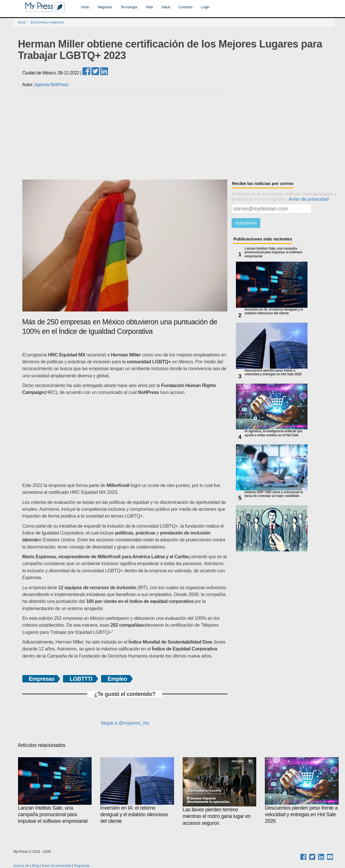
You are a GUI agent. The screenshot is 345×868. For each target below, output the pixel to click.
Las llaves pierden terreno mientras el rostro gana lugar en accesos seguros (220, 791)
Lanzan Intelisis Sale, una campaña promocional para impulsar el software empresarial (273, 252)
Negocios (105, 7)
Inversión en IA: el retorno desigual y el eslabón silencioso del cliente (274, 311)
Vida (149, 7)
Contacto (186, 7)
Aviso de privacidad (309, 199)
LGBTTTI (81, 679)
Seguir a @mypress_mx (125, 723)
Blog (35, 866)
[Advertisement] (178, 137)
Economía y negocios (47, 22)
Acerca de (21, 866)
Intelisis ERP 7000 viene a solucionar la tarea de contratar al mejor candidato (274, 494)
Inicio (85, 7)
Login (205, 7)
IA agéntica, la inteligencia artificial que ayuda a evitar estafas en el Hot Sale (273, 433)
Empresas (42, 679)
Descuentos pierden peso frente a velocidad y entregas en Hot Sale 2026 (273, 372)
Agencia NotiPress (51, 85)
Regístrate (82, 866)
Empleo (117, 679)
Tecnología (129, 7)
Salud (166, 7)
